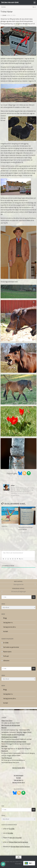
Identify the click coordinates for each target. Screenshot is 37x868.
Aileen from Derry (7, 721)
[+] (22, 559)
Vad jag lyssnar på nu (9, 627)
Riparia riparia (7, 652)
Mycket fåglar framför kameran (19, 842)
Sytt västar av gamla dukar (11, 647)
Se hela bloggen (19, 775)
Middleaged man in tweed (9, 737)
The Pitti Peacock (7, 758)
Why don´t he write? (16, 838)
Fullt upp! (6, 656)
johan (4, 15)
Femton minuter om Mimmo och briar (13, 735)
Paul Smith (5, 751)
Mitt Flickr (4, 746)
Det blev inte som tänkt (10, 2)
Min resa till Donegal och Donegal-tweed (14, 742)
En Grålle (6, 643)
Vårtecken (6, 661)
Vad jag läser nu (8, 623)
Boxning (4, 728)
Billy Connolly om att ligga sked (11, 725)
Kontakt (6, 631)
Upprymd (4, 526)
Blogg (4, 7)
